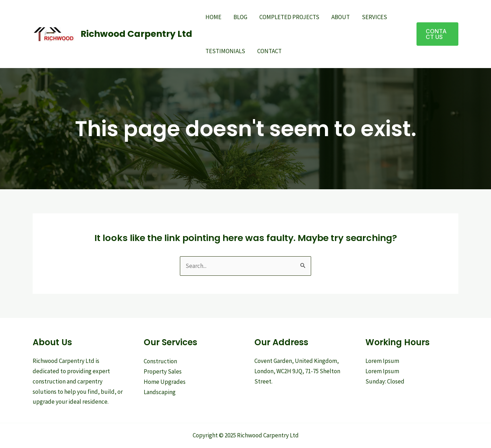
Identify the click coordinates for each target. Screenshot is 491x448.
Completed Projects (289, 17)
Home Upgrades (165, 382)
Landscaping (160, 392)
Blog (240, 17)
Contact (269, 51)
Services (374, 17)
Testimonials (225, 51)
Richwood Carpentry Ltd (136, 34)
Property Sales (163, 371)
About (341, 17)
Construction (160, 361)
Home (213, 17)
